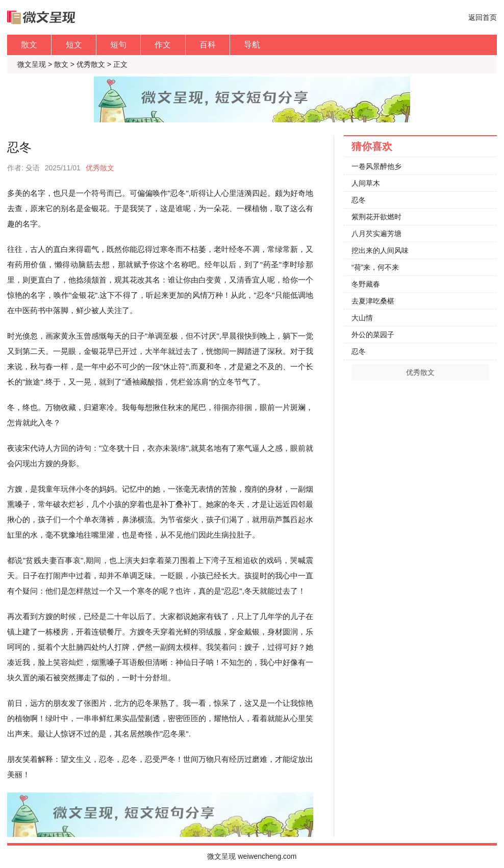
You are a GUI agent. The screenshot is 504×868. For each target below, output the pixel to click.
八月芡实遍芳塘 (376, 234)
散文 (29, 45)
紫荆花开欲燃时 (376, 217)
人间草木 (366, 183)
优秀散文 (91, 64)
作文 (163, 45)
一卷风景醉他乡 (376, 166)
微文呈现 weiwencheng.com (252, 856)
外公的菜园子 (373, 335)
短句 (118, 45)
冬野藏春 (366, 284)
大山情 (362, 318)
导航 (252, 45)
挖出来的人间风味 (380, 250)
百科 (208, 45)
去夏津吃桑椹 (373, 301)
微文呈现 (32, 64)
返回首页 (483, 17)
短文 (74, 45)
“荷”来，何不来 (375, 267)
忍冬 (359, 200)
